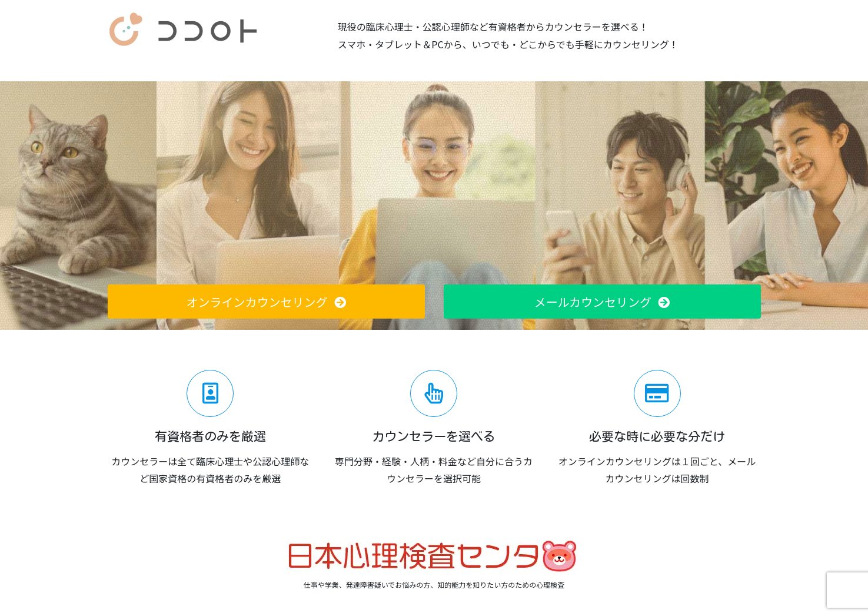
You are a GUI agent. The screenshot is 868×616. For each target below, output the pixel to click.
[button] (266, 302)
